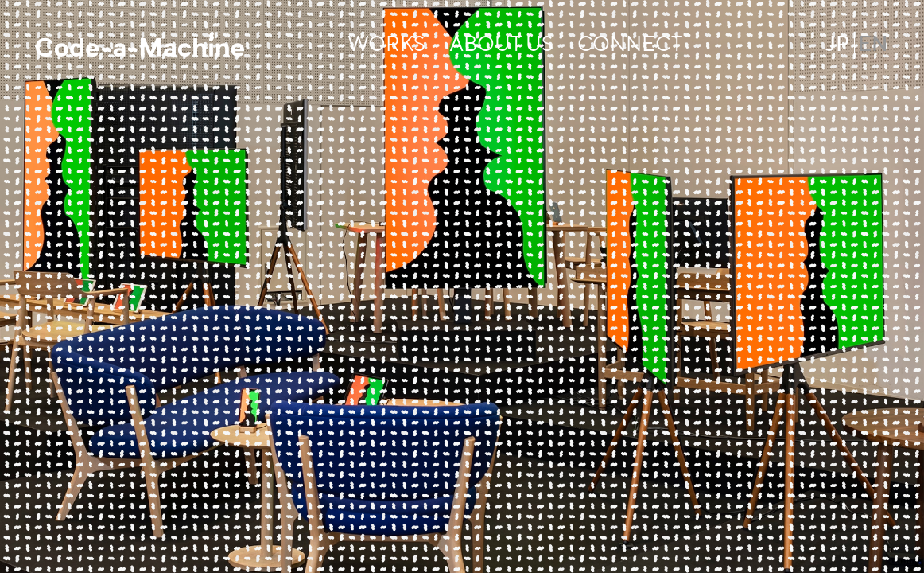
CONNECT (630, 45)
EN (873, 45)
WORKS (386, 45)
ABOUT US (501, 45)
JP (838, 45)
